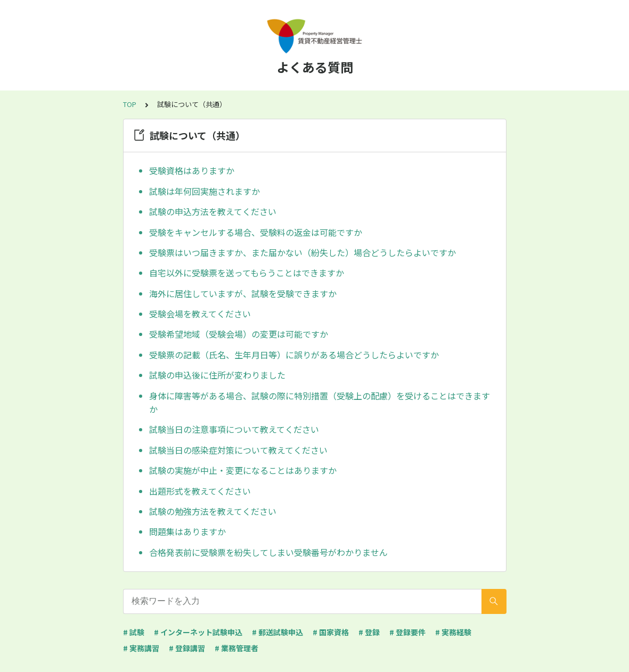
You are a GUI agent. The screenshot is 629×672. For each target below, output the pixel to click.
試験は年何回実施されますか (205, 191)
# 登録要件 (407, 632)
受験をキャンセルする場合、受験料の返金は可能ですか (256, 232)
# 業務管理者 (236, 648)
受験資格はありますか (192, 170)
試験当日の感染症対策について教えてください (238, 450)
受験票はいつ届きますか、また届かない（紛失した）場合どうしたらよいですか (303, 252)
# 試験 (134, 632)
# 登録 (369, 632)
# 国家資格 (331, 632)
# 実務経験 (453, 632)
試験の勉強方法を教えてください (213, 511)
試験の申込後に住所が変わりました (217, 375)
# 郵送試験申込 (277, 632)
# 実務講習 (141, 648)
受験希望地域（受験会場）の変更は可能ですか (239, 334)
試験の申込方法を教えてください (213, 211)
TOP (130, 104)
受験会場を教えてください (200, 314)
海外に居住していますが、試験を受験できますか (243, 293)
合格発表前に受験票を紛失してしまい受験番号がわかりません (268, 552)
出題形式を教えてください (200, 491)
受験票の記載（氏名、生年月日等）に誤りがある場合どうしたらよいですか (294, 355)
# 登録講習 (187, 648)
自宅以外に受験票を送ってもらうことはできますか (247, 273)
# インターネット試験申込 (198, 632)
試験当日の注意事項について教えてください (234, 429)
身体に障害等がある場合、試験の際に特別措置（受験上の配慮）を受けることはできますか (320, 403)
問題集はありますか (187, 531)
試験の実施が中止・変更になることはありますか (243, 470)
